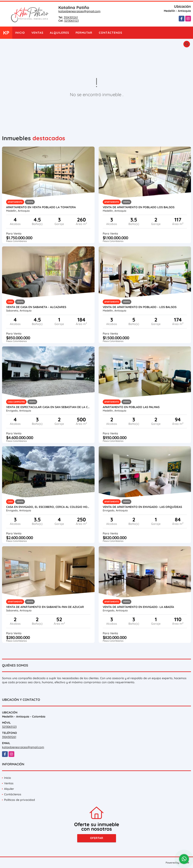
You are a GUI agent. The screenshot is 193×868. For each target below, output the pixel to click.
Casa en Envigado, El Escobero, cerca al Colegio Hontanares (48, 507)
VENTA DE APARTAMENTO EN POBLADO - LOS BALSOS (140, 307)
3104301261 (71, 17)
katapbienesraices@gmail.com (79, 11)
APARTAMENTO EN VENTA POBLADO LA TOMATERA (41, 207)
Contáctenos (110, 33)
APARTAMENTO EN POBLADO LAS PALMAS (131, 407)
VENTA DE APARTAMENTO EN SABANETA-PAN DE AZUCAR (45, 607)
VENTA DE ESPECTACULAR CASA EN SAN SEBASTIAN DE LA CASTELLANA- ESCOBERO (48, 407)
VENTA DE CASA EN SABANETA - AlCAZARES (36, 307)
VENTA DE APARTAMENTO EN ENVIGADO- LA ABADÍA (138, 607)
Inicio (20, 33)
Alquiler (9, 789)
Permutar (84, 33)
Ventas (37, 33)
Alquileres (59, 33)
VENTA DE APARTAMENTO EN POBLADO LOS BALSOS (139, 207)
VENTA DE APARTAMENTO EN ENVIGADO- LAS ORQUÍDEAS (142, 507)
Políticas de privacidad (20, 800)
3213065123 (71, 21)
